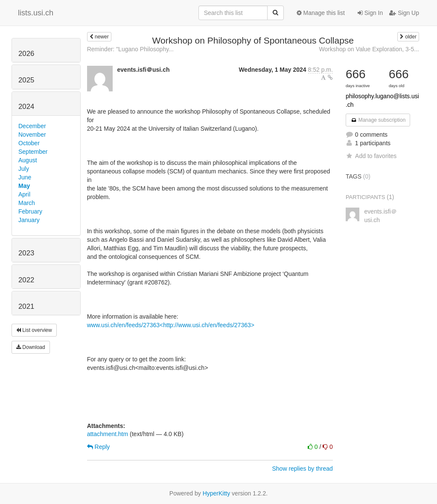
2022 (26, 280)
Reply (99, 447)
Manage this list (321, 13)
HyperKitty (217, 493)
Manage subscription (378, 120)
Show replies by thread (302, 469)
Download (31, 347)
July (24, 169)
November (32, 135)
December (32, 126)
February (30, 211)
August (28, 160)
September (33, 152)
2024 (26, 107)
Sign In (370, 13)
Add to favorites (371, 156)
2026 (26, 54)
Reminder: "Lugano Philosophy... (130, 49)
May (24, 186)
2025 (26, 80)
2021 (26, 306)
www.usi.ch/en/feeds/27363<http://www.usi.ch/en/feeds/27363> (171, 325)
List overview (34, 330)
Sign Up (404, 13)
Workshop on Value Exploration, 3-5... (369, 49)
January (29, 220)
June (25, 177)
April (24, 194)
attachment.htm (108, 434)
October (29, 143)
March (27, 203)
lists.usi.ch (36, 13)
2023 (26, 253)
